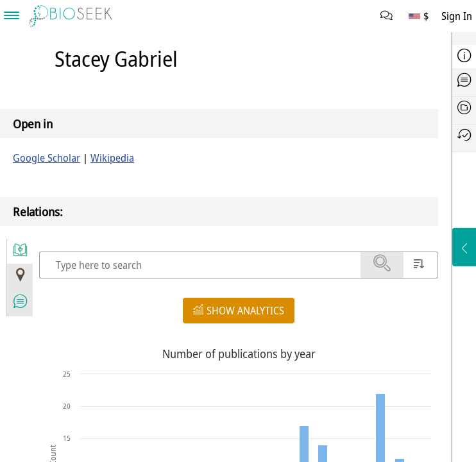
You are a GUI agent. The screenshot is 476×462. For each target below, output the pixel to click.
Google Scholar (47, 158)
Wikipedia (112, 158)
